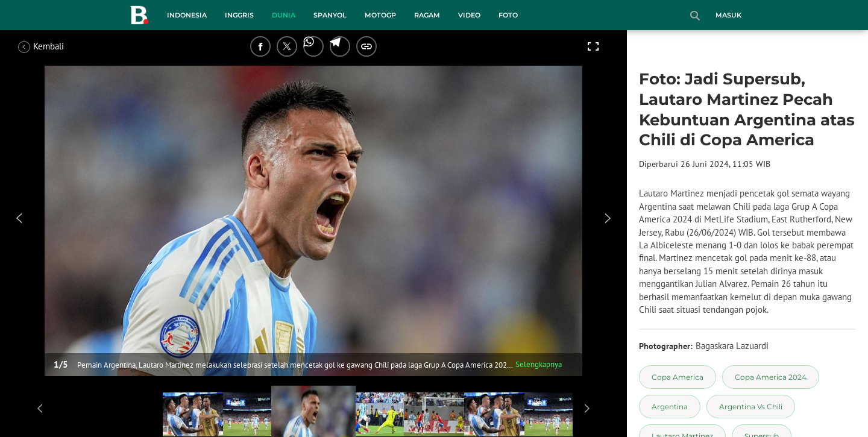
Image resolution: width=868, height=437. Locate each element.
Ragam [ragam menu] (427, 15)
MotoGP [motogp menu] (380, 15)
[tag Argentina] (670, 407)
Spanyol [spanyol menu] (330, 15)
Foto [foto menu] (508, 15)
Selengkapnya (539, 364)
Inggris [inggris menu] (239, 15)
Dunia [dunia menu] (284, 15)
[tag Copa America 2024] (771, 377)
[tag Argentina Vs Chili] (751, 407)
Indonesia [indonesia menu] (187, 15)
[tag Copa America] (678, 377)
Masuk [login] (728, 15)
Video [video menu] (469, 15)
